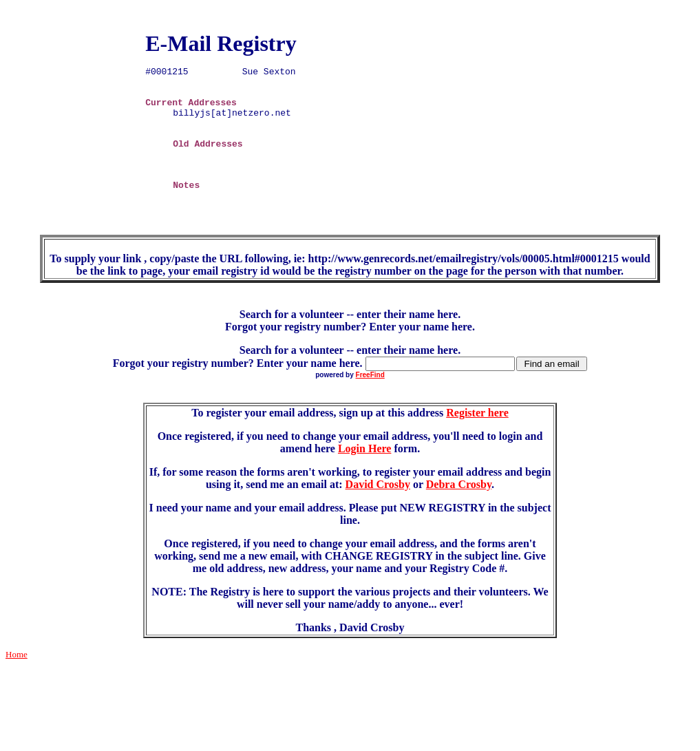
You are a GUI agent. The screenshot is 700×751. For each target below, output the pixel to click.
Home (17, 687)
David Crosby (378, 517)
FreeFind (370, 408)
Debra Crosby (459, 517)
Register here (477, 446)
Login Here (364, 482)
